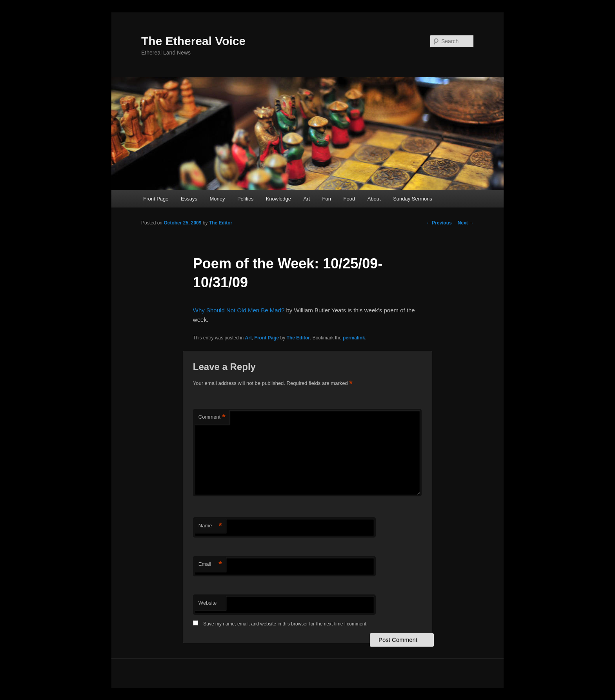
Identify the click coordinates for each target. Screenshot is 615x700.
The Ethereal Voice (193, 41)
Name (210, 526)
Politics (245, 199)
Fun (327, 199)
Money (217, 199)
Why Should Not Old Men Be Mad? (239, 310)
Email (210, 564)
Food (349, 199)
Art (307, 199)
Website (208, 603)
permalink (354, 338)
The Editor (221, 223)
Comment (212, 417)
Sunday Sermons (413, 199)
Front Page (156, 199)
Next (466, 223)
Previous (439, 223)
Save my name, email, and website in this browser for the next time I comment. (285, 624)
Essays (189, 199)
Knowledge (278, 199)
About (374, 199)
